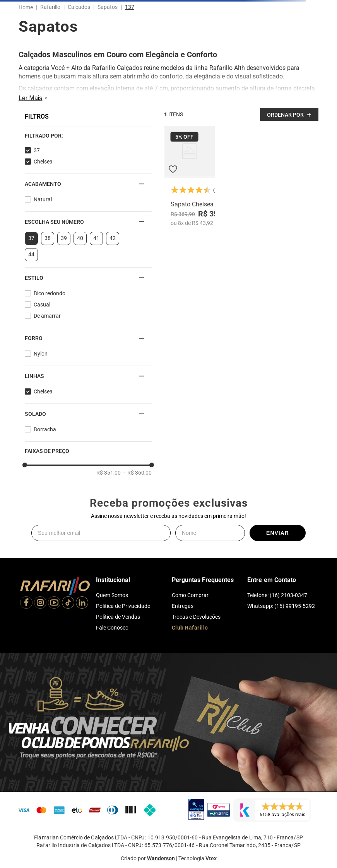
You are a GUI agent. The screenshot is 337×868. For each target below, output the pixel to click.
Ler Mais (30, 98)
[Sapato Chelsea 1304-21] (190, 176)
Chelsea (43, 162)
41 (96, 238)
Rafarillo (50, 7)
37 (37, 150)
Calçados (79, 7)
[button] (88, 136)
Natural (43, 199)
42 (113, 238)
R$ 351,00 (109, 473)
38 (48, 238)
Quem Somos (112, 595)
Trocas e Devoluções (196, 617)
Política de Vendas (118, 617)
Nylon (41, 354)
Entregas (183, 606)
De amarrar (47, 316)
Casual (42, 305)
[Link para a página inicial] (27, 7)
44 (31, 254)
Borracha (45, 429)
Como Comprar (190, 595)
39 (64, 238)
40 (80, 238)
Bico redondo (50, 293)
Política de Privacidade (123, 606)
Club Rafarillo (190, 628)
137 (130, 7)
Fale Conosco (112, 628)
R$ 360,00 (137, 473)
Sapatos (108, 7)
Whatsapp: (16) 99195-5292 (281, 606)
